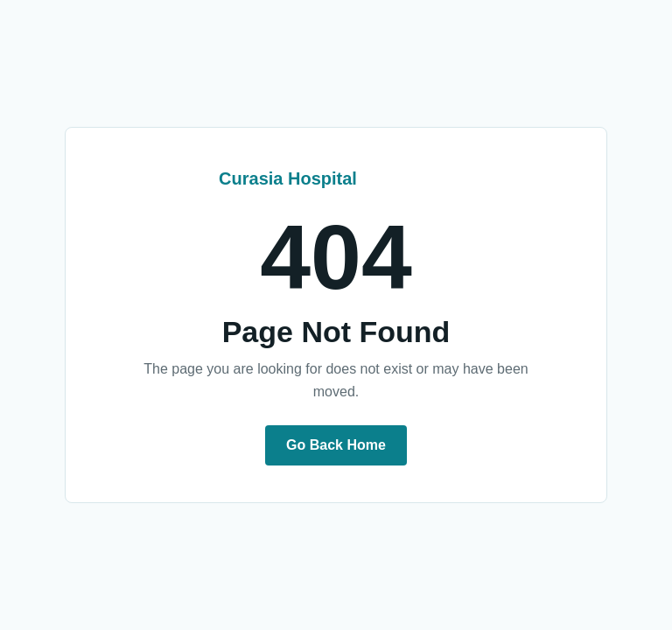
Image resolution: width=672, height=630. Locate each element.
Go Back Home (336, 445)
